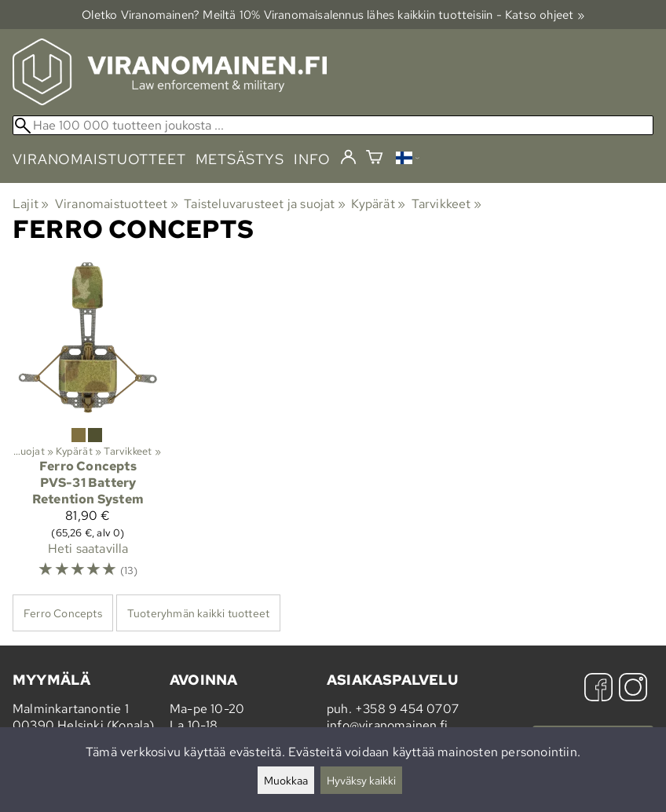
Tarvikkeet (446, 204)
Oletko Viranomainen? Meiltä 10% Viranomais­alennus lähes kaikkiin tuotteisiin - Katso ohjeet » (333, 15)
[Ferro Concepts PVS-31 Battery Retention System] (88, 427)
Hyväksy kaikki (361, 780)
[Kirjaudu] (348, 158)
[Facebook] (598, 689)
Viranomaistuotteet (117, 204)
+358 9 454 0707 (407, 709)
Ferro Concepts (63, 613)
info (312, 159)
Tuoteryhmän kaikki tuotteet (198, 613)
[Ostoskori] (374, 159)
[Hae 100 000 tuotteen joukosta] (333, 125)
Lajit (31, 204)
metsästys (240, 159)
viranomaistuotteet (99, 159)
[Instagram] (633, 689)
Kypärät (378, 204)
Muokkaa (286, 780)
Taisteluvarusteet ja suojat (265, 204)
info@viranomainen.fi (387, 725)
